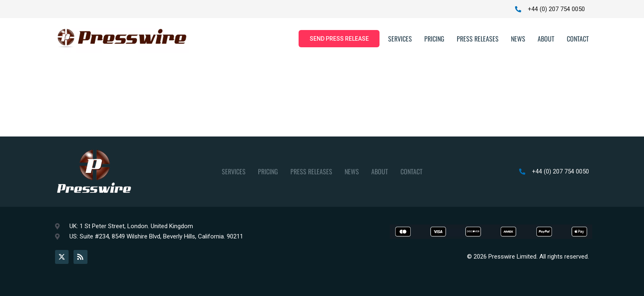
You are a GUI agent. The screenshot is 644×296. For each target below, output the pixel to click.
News (518, 39)
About (546, 39)
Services (400, 39)
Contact (578, 39)
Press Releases (478, 39)
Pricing (434, 39)
